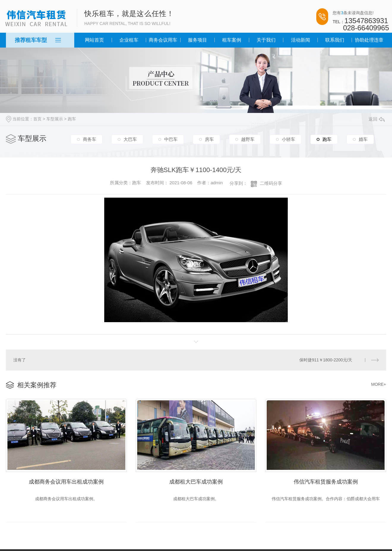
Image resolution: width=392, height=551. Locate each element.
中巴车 (171, 140)
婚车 (363, 140)
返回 (377, 119)
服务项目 (197, 40)
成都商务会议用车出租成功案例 (66, 480)
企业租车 (129, 40)
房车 (209, 140)
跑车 (72, 119)
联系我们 (335, 40)
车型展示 (55, 119)
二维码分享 (271, 183)
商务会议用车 (163, 40)
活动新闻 (301, 40)
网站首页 (94, 40)
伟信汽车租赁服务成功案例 (326, 480)
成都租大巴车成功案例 (196, 480)
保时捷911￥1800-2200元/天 (326, 360)
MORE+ (379, 384)
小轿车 (289, 140)
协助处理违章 (369, 40)
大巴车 (130, 140)
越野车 (248, 140)
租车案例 (232, 40)
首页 (37, 119)
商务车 (90, 140)
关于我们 (266, 40)
